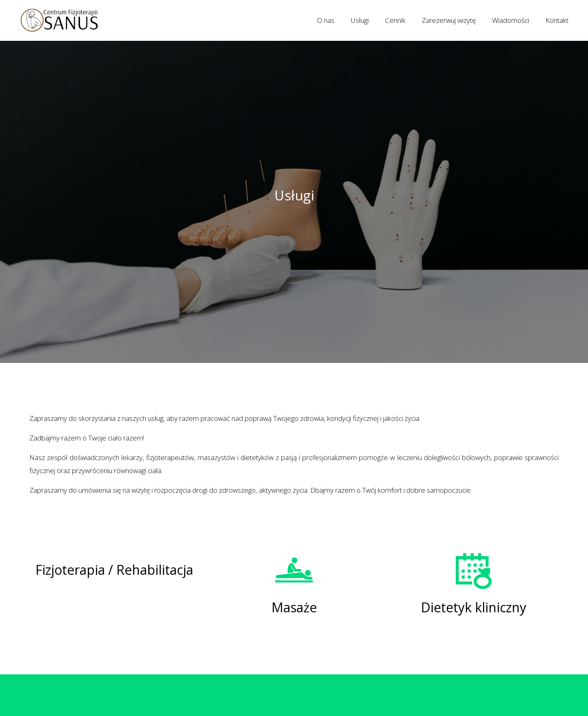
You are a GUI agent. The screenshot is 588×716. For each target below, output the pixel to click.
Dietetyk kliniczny (474, 607)
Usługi (360, 20)
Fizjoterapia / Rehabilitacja (114, 570)
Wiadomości (511, 20)
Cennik (395, 20)
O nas (326, 20)
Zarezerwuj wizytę (449, 20)
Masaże (294, 607)
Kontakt (557, 20)
